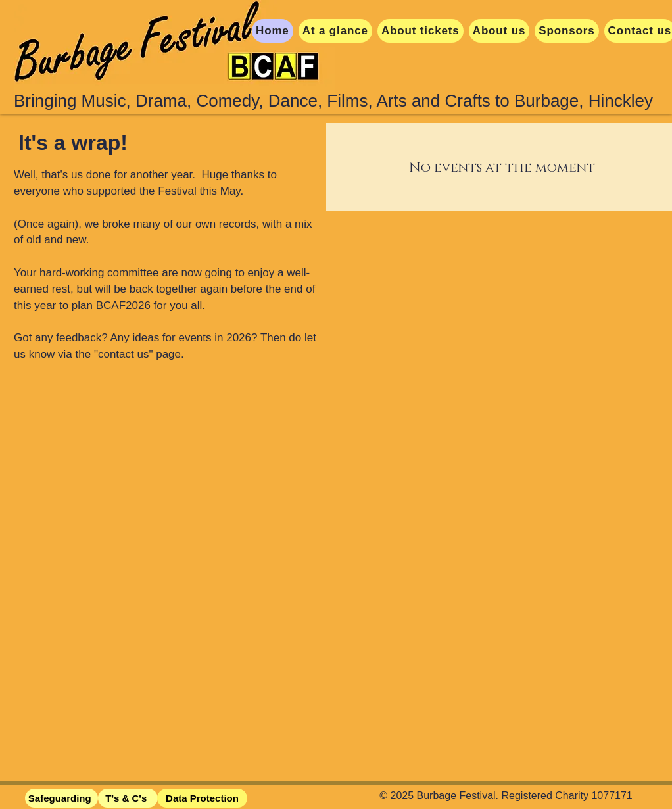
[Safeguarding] (61, 798)
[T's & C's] (128, 798)
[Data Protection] (202, 798)
